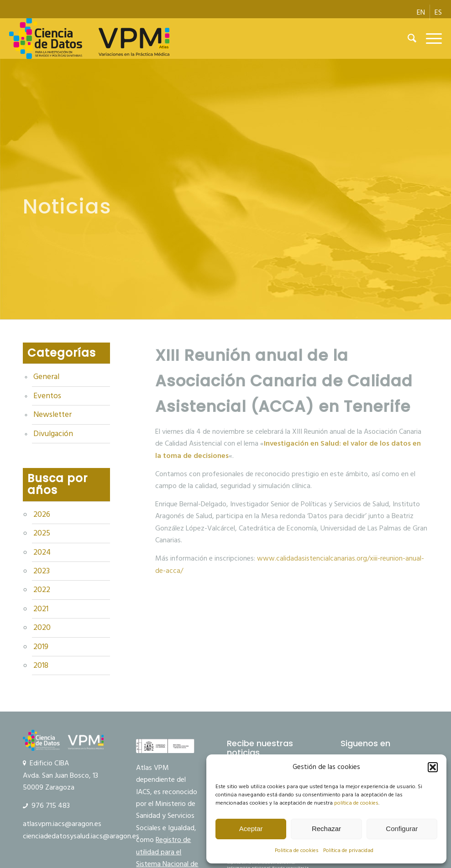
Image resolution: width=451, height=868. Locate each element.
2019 (41, 647)
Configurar (402, 829)
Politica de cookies (297, 850)
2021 (41, 609)
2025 (42, 533)
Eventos (47, 396)
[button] (433, 767)
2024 (42, 552)
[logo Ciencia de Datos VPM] (89, 38)
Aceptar (251, 829)
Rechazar (326, 829)
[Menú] (429, 38)
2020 (42, 628)
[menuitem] (421, 12)
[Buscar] (408, 38)
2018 (41, 665)
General (46, 377)
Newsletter (52, 415)
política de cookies (356, 803)
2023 (42, 571)
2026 (42, 515)
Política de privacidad (348, 850)
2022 (42, 590)
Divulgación (53, 434)
